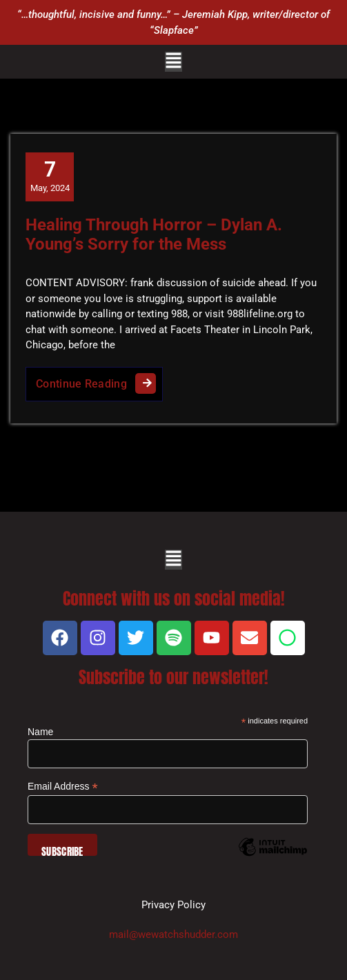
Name (40, 732)
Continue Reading (99, 380)
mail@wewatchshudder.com (173, 934)
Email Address (63, 787)
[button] (173, 62)
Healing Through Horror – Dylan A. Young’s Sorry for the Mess (154, 235)
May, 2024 (50, 175)
